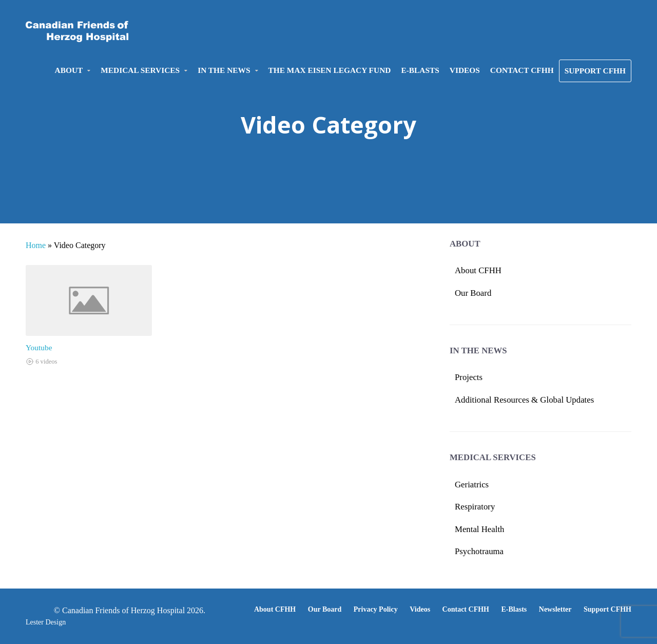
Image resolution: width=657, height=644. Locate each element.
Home (36, 245)
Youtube (39, 347)
